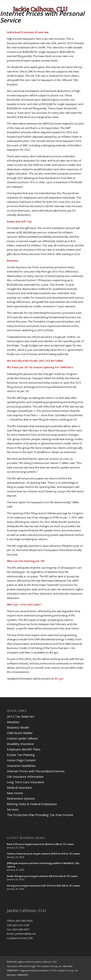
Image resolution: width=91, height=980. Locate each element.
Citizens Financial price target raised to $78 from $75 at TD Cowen (43, 854)
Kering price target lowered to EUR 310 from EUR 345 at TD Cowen (43, 886)
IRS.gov (59, 679)
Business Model (18, 727)
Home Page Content (21, 760)
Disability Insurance (20, 744)
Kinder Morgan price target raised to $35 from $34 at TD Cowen (42, 876)
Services (13, 809)
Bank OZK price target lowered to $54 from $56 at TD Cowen (40, 844)
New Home (15, 793)
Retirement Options (21, 798)
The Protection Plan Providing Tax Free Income (40, 815)
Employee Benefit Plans (24, 749)
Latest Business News (26, 838)
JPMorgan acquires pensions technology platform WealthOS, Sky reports (43, 865)
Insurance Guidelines (21, 766)
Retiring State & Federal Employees (32, 804)
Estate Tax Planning (21, 755)
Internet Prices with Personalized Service (36, 771)
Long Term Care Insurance (25, 782)
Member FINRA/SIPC (18, 975)
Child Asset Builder (20, 733)
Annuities (13, 722)
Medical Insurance (19, 787)
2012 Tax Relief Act (21, 716)
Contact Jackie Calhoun (22, 738)
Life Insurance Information (25, 777)
